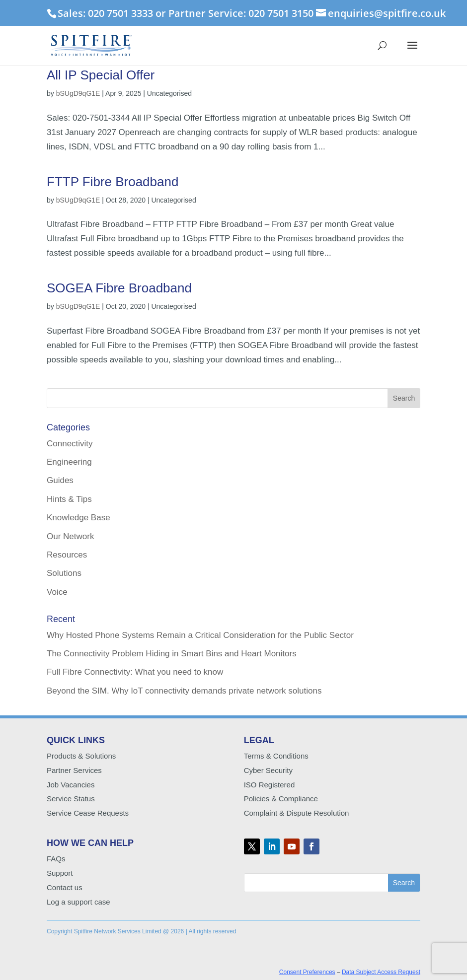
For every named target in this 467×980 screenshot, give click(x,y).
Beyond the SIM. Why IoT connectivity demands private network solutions (184, 691)
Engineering (69, 462)
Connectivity (70, 444)
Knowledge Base (78, 518)
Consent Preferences (307, 972)
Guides (60, 480)
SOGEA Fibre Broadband (119, 288)
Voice (57, 592)
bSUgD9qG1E (78, 93)
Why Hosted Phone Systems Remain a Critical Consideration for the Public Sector (200, 635)
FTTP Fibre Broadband (113, 182)
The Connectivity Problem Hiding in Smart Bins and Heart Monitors (172, 654)
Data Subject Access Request (381, 972)
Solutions (64, 573)
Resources (67, 555)
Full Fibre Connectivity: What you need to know (135, 672)
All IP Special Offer (101, 75)
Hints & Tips (69, 499)
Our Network (70, 536)
